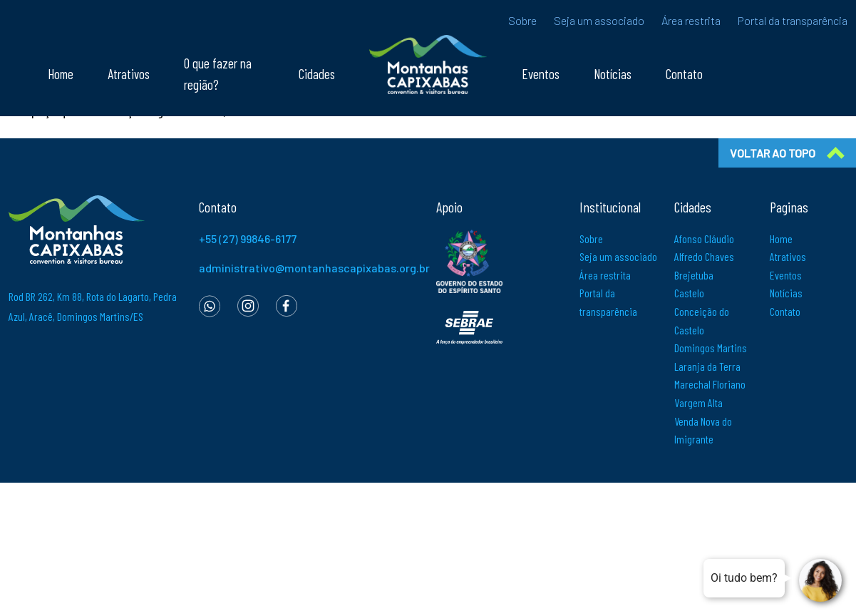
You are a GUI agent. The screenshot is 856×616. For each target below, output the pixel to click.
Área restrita (691, 20)
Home (61, 74)
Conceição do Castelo (702, 320)
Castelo (689, 293)
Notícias (613, 74)
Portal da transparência (793, 20)
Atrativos (129, 74)
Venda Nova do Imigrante (703, 430)
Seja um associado (599, 20)
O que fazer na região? (218, 74)
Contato (684, 74)
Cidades (317, 74)
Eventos (541, 74)
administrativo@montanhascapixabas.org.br (309, 268)
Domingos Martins (711, 348)
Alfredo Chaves (704, 256)
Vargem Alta (698, 402)
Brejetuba (694, 275)
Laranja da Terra (707, 366)
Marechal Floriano (710, 384)
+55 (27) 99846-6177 (248, 238)
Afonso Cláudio (704, 238)
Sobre (522, 20)
